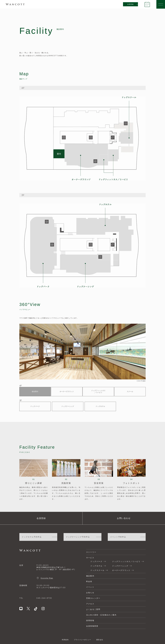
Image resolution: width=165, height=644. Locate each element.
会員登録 (130, 4)
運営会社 (100, 640)
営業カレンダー (93, 598)
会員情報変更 (92, 626)
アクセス (90, 604)
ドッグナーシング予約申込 (78, 537)
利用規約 (65, 640)
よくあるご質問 (93, 609)
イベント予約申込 (118, 537)
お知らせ (90, 593)
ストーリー (91, 552)
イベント (90, 587)
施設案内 (90, 576)
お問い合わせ (124, 518)
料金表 (89, 581)
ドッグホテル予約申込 (32, 537)
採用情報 (90, 620)
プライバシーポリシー (82, 640)
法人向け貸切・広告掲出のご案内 (101, 615)
